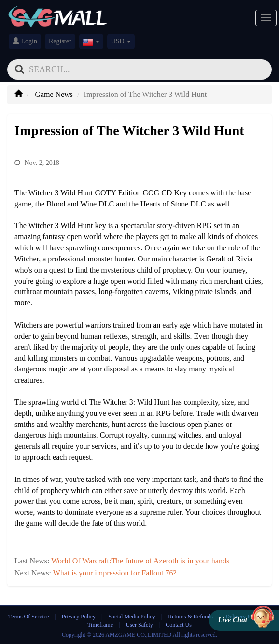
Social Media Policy (132, 617)
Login (25, 41)
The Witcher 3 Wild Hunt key (60, 226)
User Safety (139, 625)
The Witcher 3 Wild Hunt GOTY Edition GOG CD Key (101, 193)
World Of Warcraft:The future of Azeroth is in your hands (140, 561)
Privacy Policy (79, 617)
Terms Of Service (28, 617)
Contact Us (179, 625)
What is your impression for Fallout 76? (115, 573)
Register (60, 41)
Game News (54, 94)
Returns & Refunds (190, 617)
